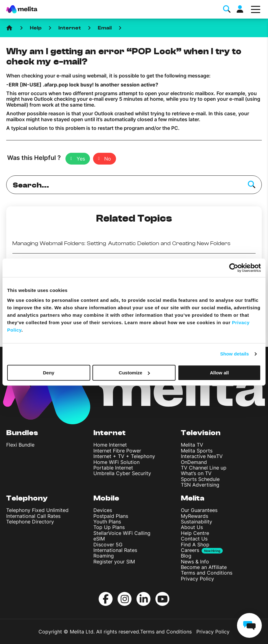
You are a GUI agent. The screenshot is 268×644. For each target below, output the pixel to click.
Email (105, 28)
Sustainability (197, 522)
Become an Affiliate (204, 567)
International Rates (115, 550)
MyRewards (194, 516)
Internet (70, 28)
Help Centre (195, 533)
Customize (134, 373)
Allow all (219, 373)
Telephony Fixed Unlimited (37, 510)
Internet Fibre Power (117, 451)
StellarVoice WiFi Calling (122, 533)
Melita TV (192, 445)
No (108, 159)
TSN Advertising (200, 485)
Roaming (104, 556)
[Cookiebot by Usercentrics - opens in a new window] (234, 268)
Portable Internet (113, 468)
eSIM (99, 539)
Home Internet (110, 445)
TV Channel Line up (204, 468)
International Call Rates (33, 516)
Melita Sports (197, 451)
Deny (49, 373)
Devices (103, 510)
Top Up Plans (109, 527)
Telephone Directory (30, 522)
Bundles (22, 433)
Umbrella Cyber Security (122, 473)
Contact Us (194, 539)
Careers (190, 550)
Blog (186, 556)
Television (201, 433)
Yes (81, 159)
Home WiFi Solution (116, 462)
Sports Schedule (200, 479)
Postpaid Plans (111, 516)
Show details (235, 354)
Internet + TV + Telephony (124, 456)
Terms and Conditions (207, 573)
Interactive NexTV (202, 456)
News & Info (195, 562)
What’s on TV (196, 473)
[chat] (249, 625)
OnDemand (194, 462)
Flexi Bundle (20, 445)
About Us (192, 527)
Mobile (106, 498)
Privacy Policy (197, 579)
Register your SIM (114, 562)
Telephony (27, 498)
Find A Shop (195, 545)
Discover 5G (108, 545)
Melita (193, 498)
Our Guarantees (199, 510)
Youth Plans (107, 522)
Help (36, 28)
